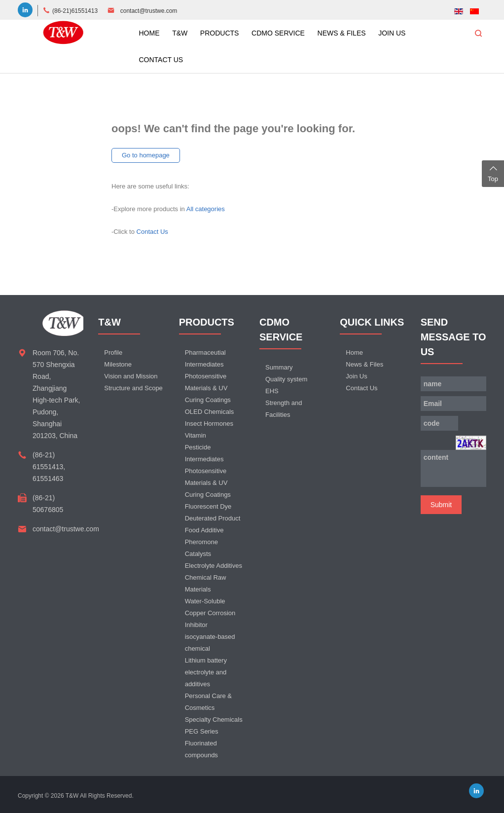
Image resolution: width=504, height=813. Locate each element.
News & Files (364, 364)
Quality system (286, 379)
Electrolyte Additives (214, 566)
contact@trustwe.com (149, 11)
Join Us (356, 376)
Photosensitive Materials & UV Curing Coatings (208, 388)
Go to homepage (146, 155)
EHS (272, 391)
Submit (441, 505)
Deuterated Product (213, 518)
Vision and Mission (131, 376)
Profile (113, 352)
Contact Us (152, 232)
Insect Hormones (209, 424)
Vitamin (196, 435)
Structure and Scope (133, 388)
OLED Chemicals (210, 412)
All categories (206, 209)
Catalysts (198, 554)
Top (493, 173)
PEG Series (202, 731)
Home (354, 352)
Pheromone (201, 542)
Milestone (118, 364)
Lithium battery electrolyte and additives (206, 672)
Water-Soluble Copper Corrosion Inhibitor (210, 613)
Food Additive (204, 530)
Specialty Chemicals (214, 720)
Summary (279, 367)
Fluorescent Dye (208, 506)
